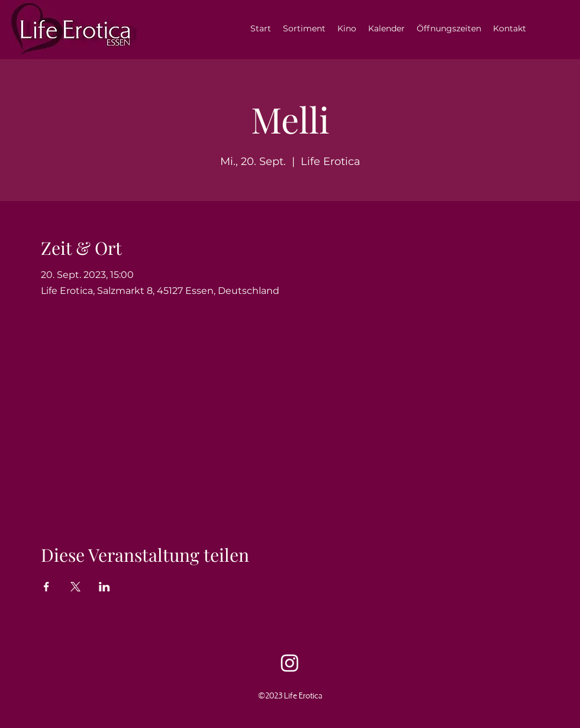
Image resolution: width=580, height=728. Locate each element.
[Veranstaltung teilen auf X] (75, 587)
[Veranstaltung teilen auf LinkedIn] (104, 587)
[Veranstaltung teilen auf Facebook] (46, 587)
